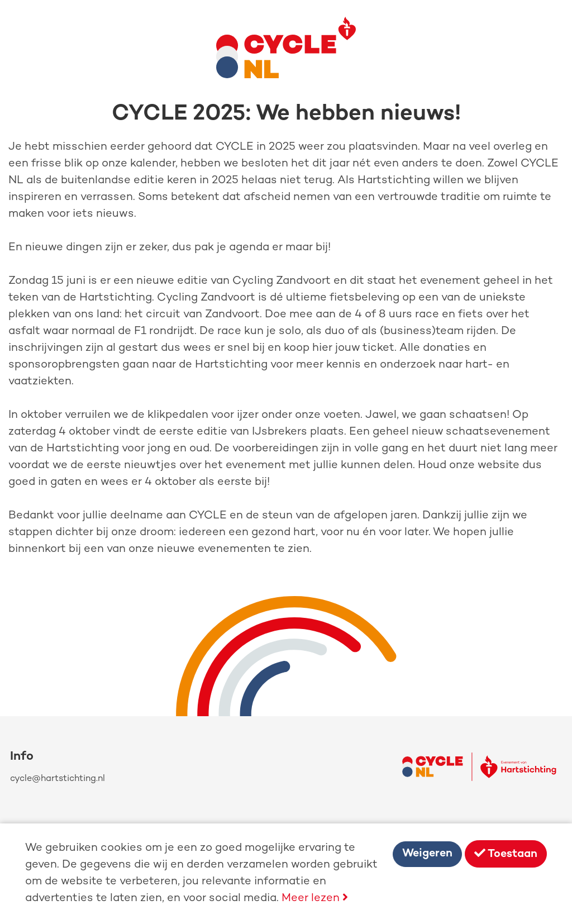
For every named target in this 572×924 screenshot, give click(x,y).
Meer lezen (315, 899)
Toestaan (506, 854)
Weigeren (427, 854)
